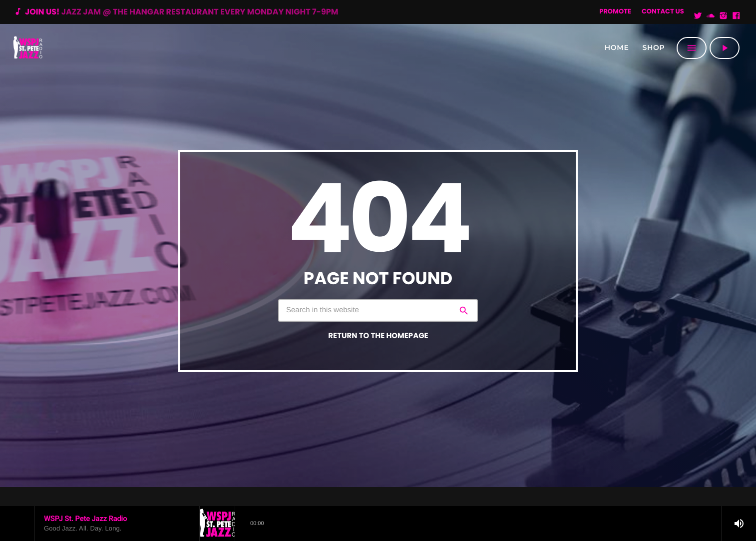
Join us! (176, 12)
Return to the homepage (378, 336)
